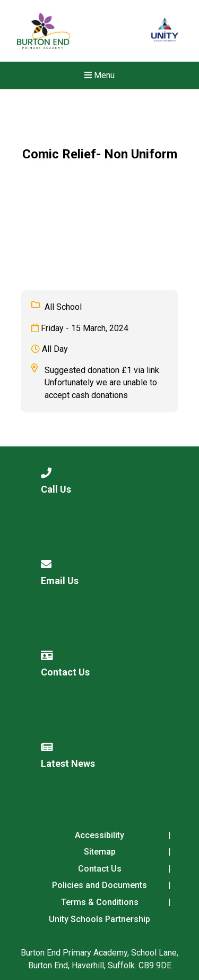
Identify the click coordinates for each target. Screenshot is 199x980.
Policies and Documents (99, 885)
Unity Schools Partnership (99, 919)
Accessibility (99, 835)
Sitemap (100, 852)
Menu (99, 75)
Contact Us (100, 869)
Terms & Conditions (100, 902)
